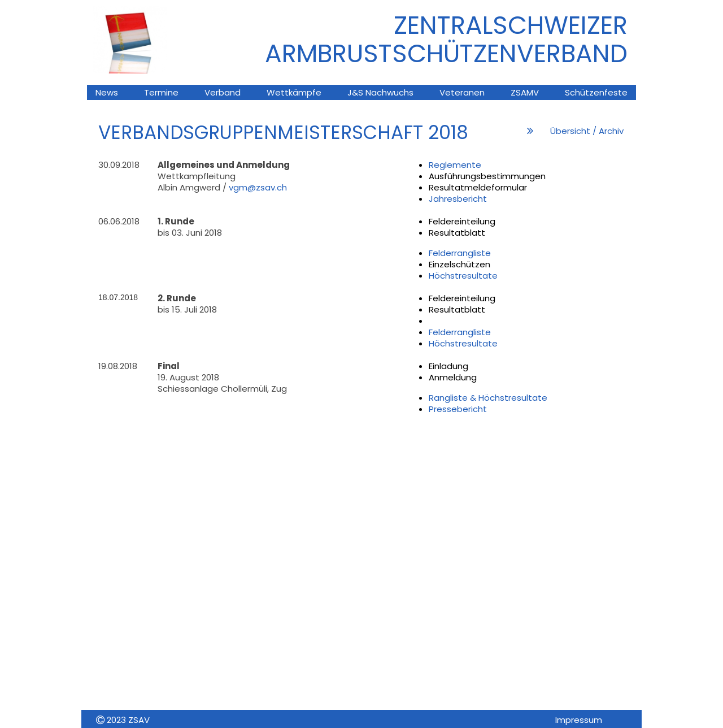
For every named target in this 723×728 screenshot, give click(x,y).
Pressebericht (458, 409)
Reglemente (455, 165)
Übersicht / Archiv (587, 131)
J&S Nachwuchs (380, 92)
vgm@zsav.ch (258, 187)
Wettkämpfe (294, 92)
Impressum (579, 720)
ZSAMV (525, 92)
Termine (161, 92)
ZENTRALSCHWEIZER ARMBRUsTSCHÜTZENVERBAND (446, 39)
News (107, 92)
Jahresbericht (458, 199)
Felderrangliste (460, 253)
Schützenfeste (596, 92)
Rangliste (449, 398)
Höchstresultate (463, 276)
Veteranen (462, 92)
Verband (223, 92)
